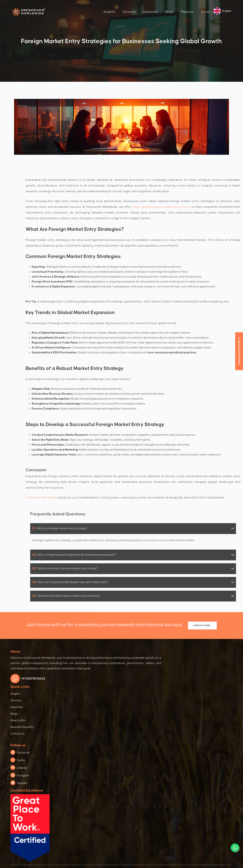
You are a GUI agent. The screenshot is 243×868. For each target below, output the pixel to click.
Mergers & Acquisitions (138, 762)
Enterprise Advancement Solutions (146, 726)
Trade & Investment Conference (88, 739)
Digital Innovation (135, 755)
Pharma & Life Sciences (26, 775)
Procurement (132, 733)
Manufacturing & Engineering (30, 731)
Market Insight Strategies (139, 776)
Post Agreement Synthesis (140, 748)
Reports (176, 7)
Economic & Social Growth (197, 719)
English (215, 6)
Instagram (152, 673)
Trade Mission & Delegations (86, 753)
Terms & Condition (89, 844)
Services (117, 7)
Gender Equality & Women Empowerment (207, 726)
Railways (17, 739)
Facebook (152, 651)
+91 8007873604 (30, 685)
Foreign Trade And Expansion (86, 724)
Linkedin (151, 666)
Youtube (151, 681)
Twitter (150, 658)
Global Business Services (140, 769)
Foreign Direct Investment (84, 731)
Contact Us (112, 697)
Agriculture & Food (23, 768)
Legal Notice (159, 844)
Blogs (158, 7)
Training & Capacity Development (89, 768)
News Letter (113, 677)
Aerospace (18, 746)
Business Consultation (138, 719)
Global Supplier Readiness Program (146, 740)
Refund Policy (182, 844)
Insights (97, 7)
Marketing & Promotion (82, 760)
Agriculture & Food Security (197, 733)
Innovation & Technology (196, 755)
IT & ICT (16, 760)
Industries (139, 7)
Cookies (112, 844)
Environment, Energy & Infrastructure (203, 762)
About (194, 7)
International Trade (80, 746)
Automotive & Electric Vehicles (31, 724)
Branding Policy (134, 844)
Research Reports (111, 687)
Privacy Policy (61, 844)
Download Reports (239, 351)
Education (186, 748)
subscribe (118, 812)
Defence (17, 753)
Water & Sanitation (192, 740)
